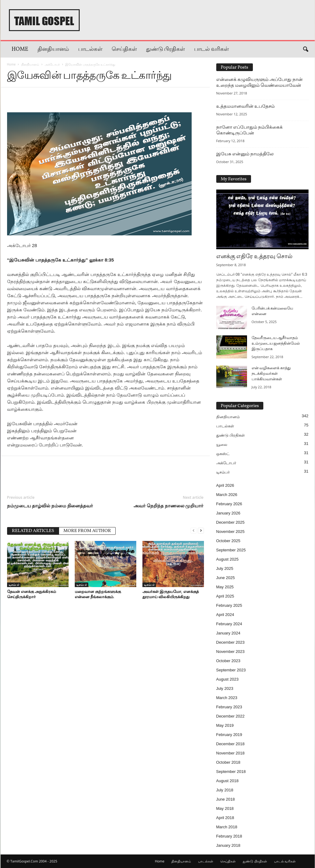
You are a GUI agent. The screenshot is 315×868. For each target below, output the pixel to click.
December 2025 (231, 522)
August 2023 (227, 679)
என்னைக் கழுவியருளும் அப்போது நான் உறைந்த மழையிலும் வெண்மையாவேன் (259, 82)
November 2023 (231, 652)
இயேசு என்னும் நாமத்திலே (245, 154)
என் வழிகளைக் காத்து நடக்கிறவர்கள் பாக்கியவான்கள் (271, 374)
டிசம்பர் (14, 585)
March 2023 (227, 698)
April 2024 (225, 615)
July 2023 (225, 688)
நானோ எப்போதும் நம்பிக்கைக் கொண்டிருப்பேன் (250, 130)
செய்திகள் (124, 49)
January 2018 (228, 845)
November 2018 (231, 753)
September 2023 (231, 670)
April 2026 (225, 485)
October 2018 (228, 762)
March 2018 (227, 827)
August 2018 (227, 781)
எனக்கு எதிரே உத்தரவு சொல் (254, 257)
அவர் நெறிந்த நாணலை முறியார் (169, 506)
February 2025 (229, 605)
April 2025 (225, 596)
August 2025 (227, 559)
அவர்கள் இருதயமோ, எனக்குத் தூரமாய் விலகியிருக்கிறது (171, 594)
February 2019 (229, 735)
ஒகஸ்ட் (223, 454)
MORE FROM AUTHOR (87, 531)
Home (20, 49)
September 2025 (231, 550)
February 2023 (229, 707)
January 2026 (228, 513)
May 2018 (225, 808)
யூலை (222, 444)
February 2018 (229, 836)
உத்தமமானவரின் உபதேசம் (245, 106)
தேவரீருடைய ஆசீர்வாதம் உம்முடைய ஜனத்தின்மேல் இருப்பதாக (276, 344)
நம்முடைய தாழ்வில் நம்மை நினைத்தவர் (50, 506)
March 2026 (227, 495)
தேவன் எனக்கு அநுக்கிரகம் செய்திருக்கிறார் (32, 594)
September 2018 (231, 772)
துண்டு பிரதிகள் (166, 49)
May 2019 (225, 725)
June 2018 (226, 799)
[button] (305, 50)
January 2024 (228, 633)
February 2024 (229, 624)
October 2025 (228, 541)
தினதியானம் (53, 49)
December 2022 (231, 716)
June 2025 (226, 578)
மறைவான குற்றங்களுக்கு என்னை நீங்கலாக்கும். (98, 594)
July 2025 (225, 568)
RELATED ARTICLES (33, 531)
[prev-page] (193, 530)
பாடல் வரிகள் (211, 49)
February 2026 (229, 504)
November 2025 (231, 532)
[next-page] (201, 530)
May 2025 (225, 587)
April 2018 (225, 818)
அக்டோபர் (52, 64)
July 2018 (225, 790)
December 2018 (231, 744)
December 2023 (231, 642)
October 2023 (228, 661)
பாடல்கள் (90, 49)
